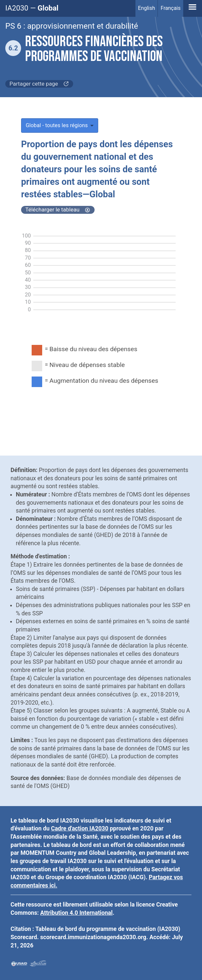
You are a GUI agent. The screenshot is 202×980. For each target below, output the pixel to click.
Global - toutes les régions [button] (57, 125)
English (147, 8)
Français (171, 8)
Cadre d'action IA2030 (80, 828)
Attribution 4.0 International (76, 913)
